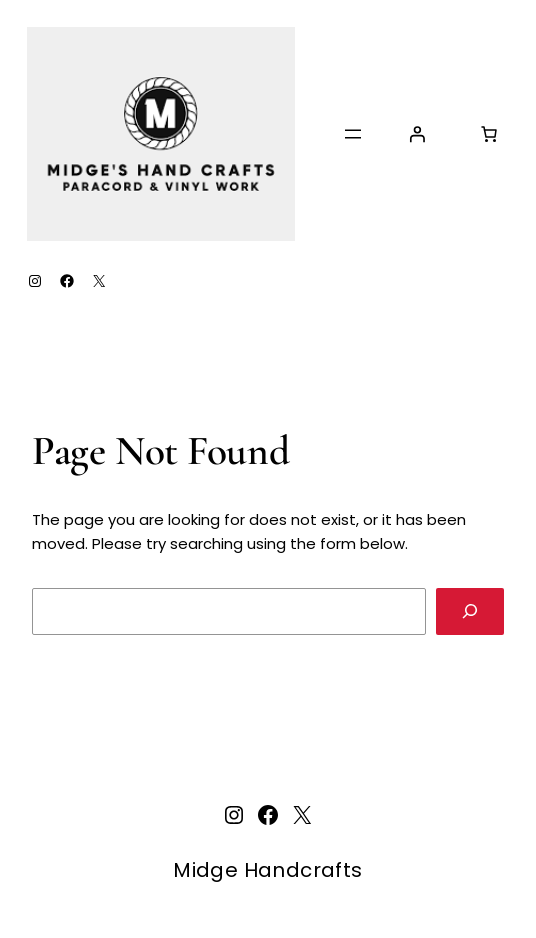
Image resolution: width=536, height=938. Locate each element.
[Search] (470, 612)
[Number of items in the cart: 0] (489, 134)
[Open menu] (353, 134)
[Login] (417, 134)
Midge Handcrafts (267, 870)
